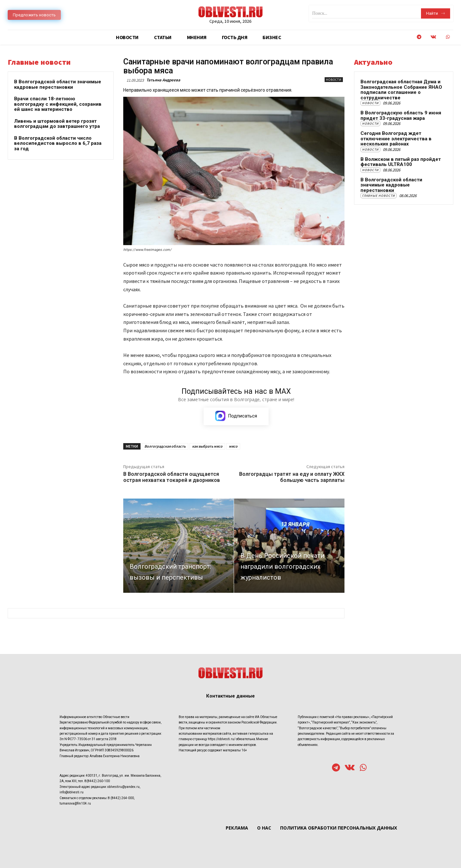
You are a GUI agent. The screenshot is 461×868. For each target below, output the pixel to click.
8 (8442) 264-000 (121, 798)
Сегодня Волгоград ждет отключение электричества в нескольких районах (396, 139)
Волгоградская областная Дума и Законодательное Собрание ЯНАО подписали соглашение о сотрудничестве (401, 90)
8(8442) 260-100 (97, 781)
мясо (233, 446)
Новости (334, 80)
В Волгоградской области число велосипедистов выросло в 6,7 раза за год (58, 143)
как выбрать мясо (207, 446)
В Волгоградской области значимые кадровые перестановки (58, 84)
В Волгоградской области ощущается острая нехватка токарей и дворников (172, 477)
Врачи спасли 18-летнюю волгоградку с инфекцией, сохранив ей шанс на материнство (58, 104)
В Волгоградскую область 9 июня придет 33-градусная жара (401, 116)
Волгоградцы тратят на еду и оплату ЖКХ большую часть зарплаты (292, 477)
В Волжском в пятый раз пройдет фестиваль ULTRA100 (401, 162)
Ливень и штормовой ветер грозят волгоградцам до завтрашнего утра (57, 124)
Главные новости (379, 196)
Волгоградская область (165, 446)
